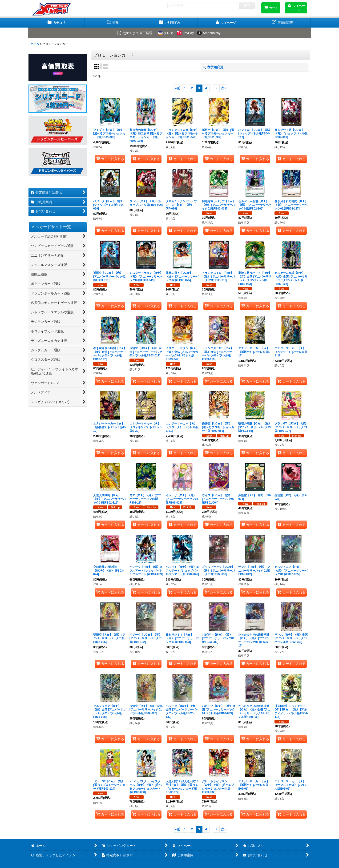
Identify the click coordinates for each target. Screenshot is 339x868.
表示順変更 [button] (213, 67)
